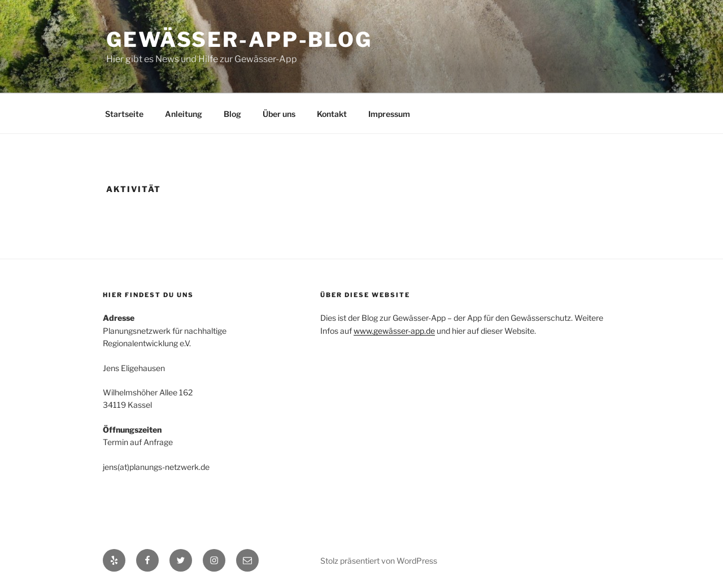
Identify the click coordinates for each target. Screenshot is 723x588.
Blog (232, 114)
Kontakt (332, 114)
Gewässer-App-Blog (239, 40)
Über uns (279, 114)
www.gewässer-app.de (394, 331)
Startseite (124, 114)
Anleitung (184, 114)
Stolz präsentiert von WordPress (379, 561)
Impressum (389, 114)
